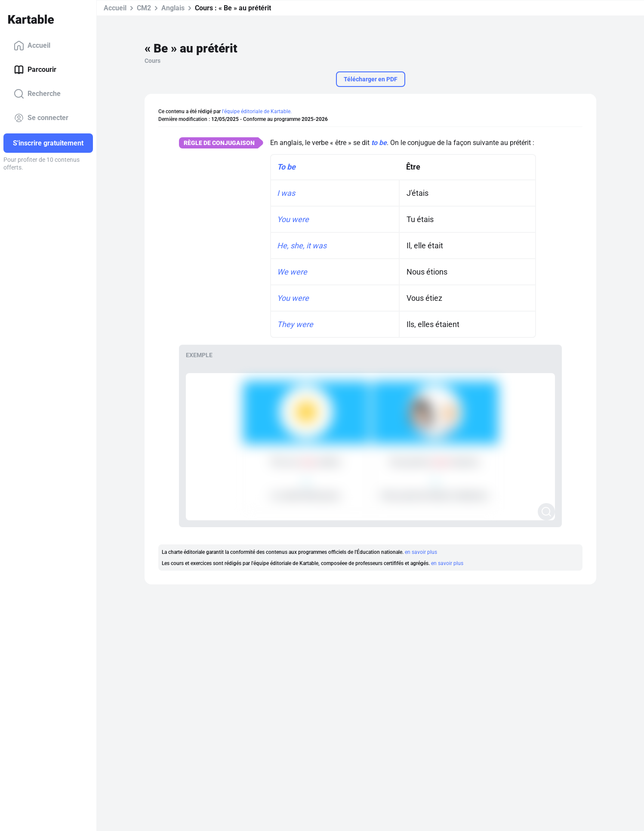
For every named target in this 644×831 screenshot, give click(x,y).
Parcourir (35, 70)
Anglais (173, 8)
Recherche (37, 94)
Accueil (32, 46)
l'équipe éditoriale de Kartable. (257, 111)
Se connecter (41, 118)
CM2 (144, 8)
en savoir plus (421, 552)
